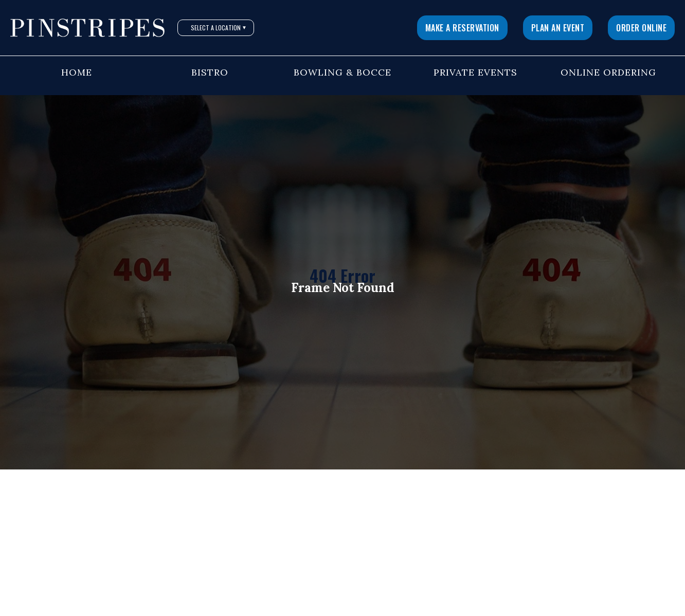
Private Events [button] (475, 72)
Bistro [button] (210, 72)
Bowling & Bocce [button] (342, 72)
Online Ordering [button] (608, 72)
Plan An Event (558, 28)
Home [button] (77, 72)
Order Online (641, 28)
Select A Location (219, 28)
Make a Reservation (462, 28)
